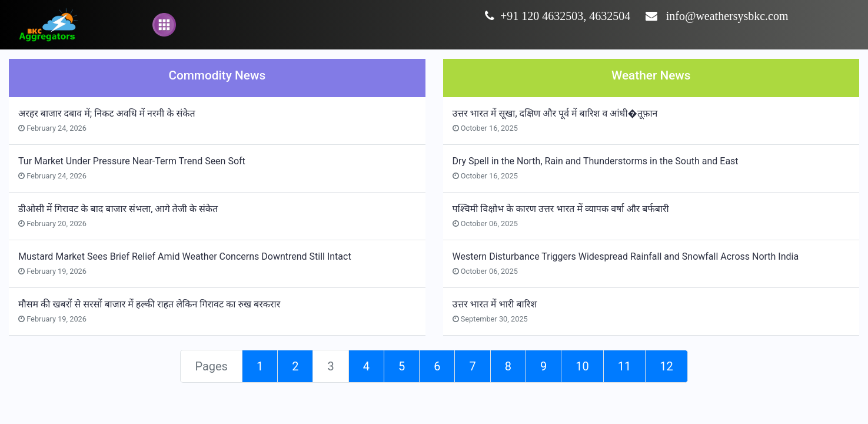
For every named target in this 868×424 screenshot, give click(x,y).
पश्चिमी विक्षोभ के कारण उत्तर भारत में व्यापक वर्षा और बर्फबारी (561, 209)
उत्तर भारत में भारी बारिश (495, 304)
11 (624, 366)
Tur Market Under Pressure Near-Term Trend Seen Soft (132, 161)
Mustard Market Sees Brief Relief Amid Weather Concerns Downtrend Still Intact (185, 256)
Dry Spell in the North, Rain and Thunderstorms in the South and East (596, 161)
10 (582, 366)
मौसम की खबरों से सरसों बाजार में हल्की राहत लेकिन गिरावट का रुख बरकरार (149, 304)
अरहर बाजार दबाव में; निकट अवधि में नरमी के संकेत (107, 113)
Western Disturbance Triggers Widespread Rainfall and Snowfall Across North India (626, 256)
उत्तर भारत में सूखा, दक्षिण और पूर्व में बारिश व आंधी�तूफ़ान (555, 113)
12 (666, 366)
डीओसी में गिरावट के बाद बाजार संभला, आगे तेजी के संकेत (118, 209)
